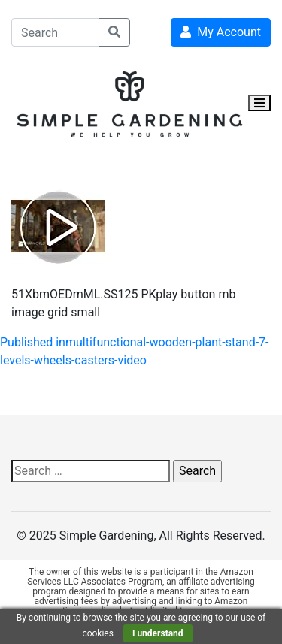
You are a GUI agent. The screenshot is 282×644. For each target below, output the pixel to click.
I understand (158, 633)
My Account (221, 32)
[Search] (55, 32)
